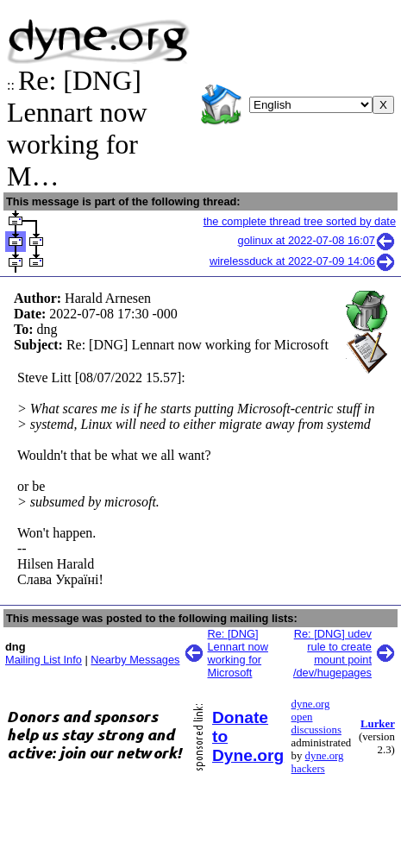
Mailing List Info (44, 660)
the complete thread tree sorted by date (300, 221)
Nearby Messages (135, 660)
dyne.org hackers (318, 762)
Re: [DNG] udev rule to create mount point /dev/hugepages (332, 653)
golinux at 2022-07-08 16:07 (317, 240)
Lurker (378, 724)
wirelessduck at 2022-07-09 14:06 (303, 261)
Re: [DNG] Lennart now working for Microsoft (238, 653)
